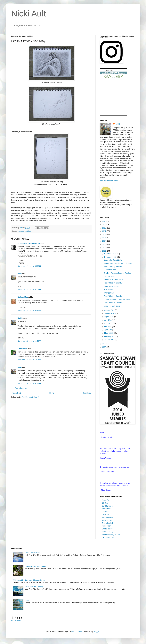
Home (52, 393)
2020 (104, 221)
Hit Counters (16, 621)
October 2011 (110, 310)
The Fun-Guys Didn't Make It (36, 566)
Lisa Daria (106, 512)
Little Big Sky (109, 276)
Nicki (21, 228)
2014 (104, 241)
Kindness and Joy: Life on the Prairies (118, 263)
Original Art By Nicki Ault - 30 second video (29, 580)
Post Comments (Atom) (30, 397)
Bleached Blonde (110, 270)
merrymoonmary (77, 631)
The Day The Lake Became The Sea (118, 273)
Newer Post (16, 393)
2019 (104, 225)
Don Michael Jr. (108, 506)
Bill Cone (105, 503)
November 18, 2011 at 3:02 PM (29, 383)
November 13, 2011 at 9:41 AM (29, 311)
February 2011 (110, 336)
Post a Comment (21, 388)
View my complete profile (109, 180)
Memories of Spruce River (114, 280)
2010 (104, 344)
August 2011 (109, 317)
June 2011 (108, 323)
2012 (104, 248)
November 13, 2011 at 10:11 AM (30, 341)
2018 (104, 228)
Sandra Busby (107, 529)
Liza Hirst (105, 515)
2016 (104, 235)
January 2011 (110, 340)
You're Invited (109, 290)
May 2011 (108, 327)
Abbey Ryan (106, 500)
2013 (104, 244)
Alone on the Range (111, 286)
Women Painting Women (111, 535)
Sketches (28, 231)
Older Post (87, 393)
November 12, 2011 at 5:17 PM (29, 266)
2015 (104, 238)
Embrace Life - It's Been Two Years (117, 299)
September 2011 (111, 313)
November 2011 (111, 257)
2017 (104, 231)
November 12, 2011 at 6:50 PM (29, 290)
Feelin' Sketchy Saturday (113, 266)
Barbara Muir (23, 297)
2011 (104, 251)
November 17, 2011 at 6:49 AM (29, 360)
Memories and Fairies (112, 306)
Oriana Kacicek (107, 523)
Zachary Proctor (108, 537)
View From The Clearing (34, 587)
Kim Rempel (22, 349)
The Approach (109, 293)
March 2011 (109, 333)
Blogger (97, 631)
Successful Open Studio (113, 260)
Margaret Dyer (107, 520)
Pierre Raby (106, 526)
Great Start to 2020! (32, 553)
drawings (21, 231)
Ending (27, 600)
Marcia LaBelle (107, 517)
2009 (104, 347)
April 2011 (108, 330)
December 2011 (111, 254)
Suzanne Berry (107, 532)
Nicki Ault (29, 14)
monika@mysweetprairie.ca (29, 243)
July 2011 (108, 320)
